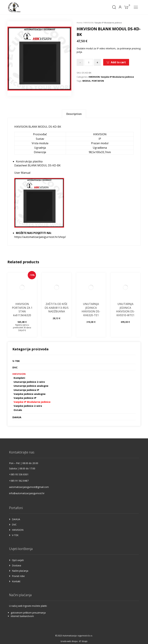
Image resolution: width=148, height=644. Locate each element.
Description (74, 114)
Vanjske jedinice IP (25, 398)
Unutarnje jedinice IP (26, 390)
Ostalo (18, 410)
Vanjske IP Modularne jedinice (117, 77)
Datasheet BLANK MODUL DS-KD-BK (37, 165)
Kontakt (16, 581)
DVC (15, 367)
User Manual (22, 173)
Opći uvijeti (18, 560)
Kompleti (19, 378)
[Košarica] (126, 7)
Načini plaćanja (20, 571)
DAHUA (17, 417)
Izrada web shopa (69, 641)
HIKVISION (89, 23)
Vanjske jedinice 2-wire (28, 406)
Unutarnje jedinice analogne (31, 386)
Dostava (17, 565)
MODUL (87, 81)
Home (79, 23)
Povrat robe (18, 576)
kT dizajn (83, 641)
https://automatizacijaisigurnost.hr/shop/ (40, 237)
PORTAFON (98, 81)
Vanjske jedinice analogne (30, 394)
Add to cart (118, 62)
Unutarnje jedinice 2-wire (29, 382)
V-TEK (16, 361)
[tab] (74, 114)
